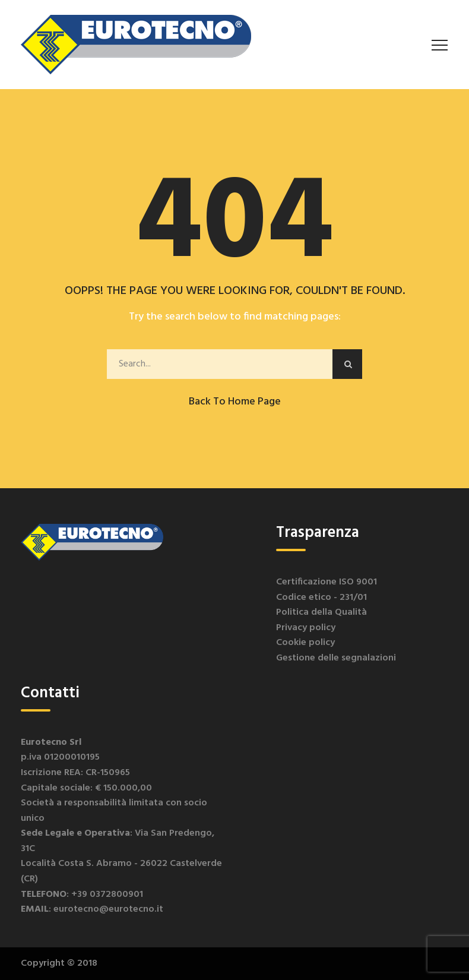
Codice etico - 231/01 (321, 598)
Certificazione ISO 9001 (327, 582)
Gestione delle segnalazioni (336, 658)
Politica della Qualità (321, 612)
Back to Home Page (235, 402)
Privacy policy (306, 628)
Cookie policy (305, 643)
